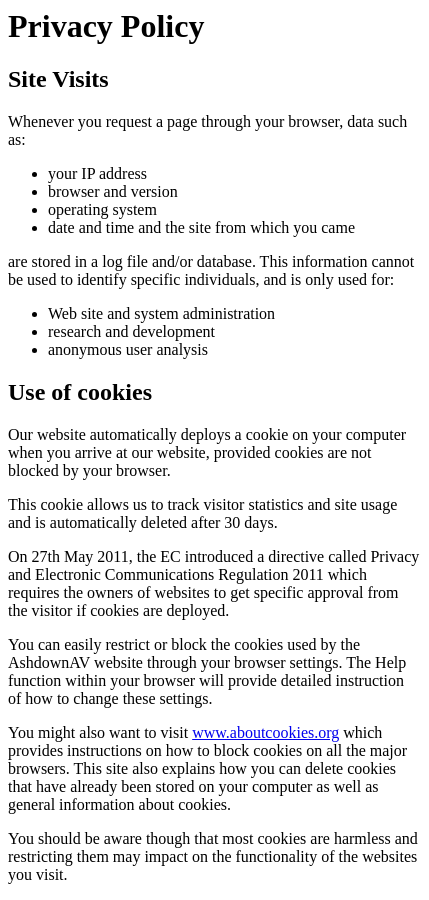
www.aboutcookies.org (265, 732)
